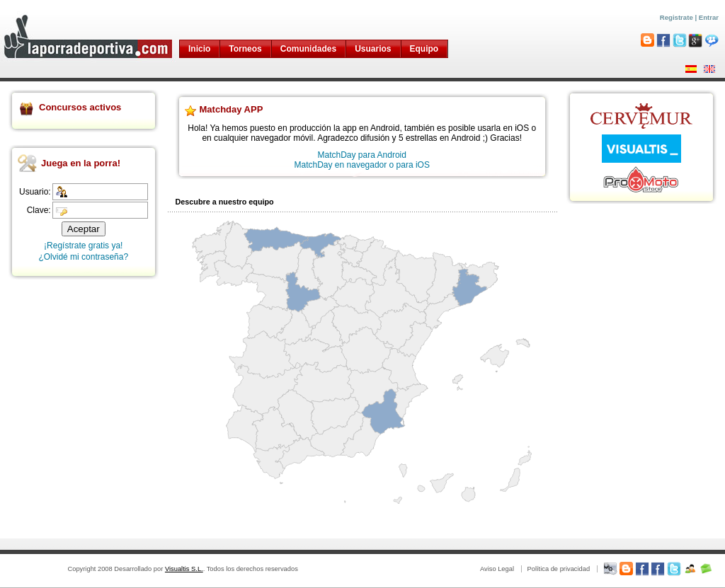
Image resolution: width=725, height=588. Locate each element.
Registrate (677, 17)
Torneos (245, 49)
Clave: (39, 210)
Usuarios (373, 49)
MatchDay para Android (362, 155)
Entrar (709, 17)
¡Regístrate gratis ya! (83, 246)
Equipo (424, 49)
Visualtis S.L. (184, 569)
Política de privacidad (558, 569)
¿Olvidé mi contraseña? (83, 257)
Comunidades (308, 49)
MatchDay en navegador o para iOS (362, 165)
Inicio (199, 49)
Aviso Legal (497, 569)
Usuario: (35, 192)
